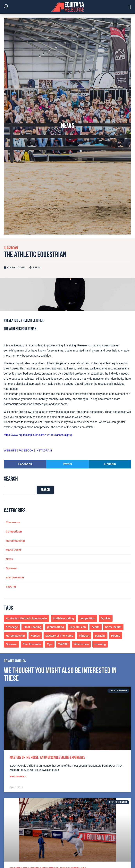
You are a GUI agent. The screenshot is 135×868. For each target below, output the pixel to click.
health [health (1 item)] (95, 627)
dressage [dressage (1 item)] (12, 627)
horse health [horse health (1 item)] (113, 627)
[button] (25, 464)
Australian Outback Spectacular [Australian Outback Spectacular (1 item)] (27, 618)
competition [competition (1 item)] (87, 618)
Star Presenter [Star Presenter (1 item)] (32, 644)
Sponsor (11, 568)
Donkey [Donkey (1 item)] (106, 618)
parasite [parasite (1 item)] (100, 636)
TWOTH (11, 587)
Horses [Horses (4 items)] (35, 636)
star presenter (15, 577)
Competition (14, 532)
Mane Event (13, 550)
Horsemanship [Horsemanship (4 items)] (15, 636)
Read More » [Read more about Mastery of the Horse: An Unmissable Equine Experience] (18, 777)
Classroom (11, 248)
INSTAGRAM (44, 451)
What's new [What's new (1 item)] (81, 644)
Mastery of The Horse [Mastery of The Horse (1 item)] (59, 636)
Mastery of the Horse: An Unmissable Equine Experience (47, 758)
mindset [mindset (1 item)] (84, 636)
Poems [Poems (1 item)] (116, 636)
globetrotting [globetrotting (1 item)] (55, 627)
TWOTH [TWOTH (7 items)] (63, 644)
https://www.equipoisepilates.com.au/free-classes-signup (38, 435)
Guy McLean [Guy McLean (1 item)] (78, 627)
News (9, 559)
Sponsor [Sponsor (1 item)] (11, 644)
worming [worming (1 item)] (100, 644)
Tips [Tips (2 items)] (50, 644)
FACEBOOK (26, 451)
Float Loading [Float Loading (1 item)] (32, 627)
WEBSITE (10, 451)
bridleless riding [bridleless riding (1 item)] (63, 618)
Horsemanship (15, 541)
